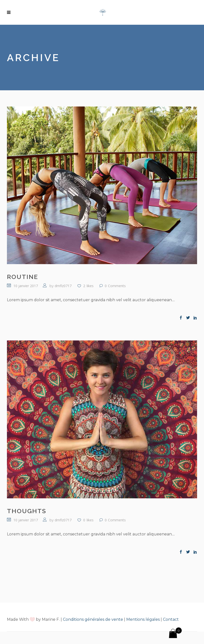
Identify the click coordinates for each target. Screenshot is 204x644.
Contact (171, 619)
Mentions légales (143, 619)
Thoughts (27, 511)
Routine (23, 277)
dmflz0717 (63, 286)
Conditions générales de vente (93, 619)
